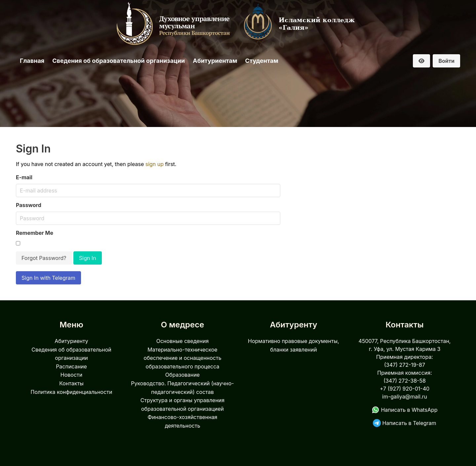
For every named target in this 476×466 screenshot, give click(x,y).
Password (29, 205)
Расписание (71, 366)
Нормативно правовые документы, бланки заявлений (294, 345)
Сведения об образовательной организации (119, 61)
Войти (446, 61)
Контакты (71, 383)
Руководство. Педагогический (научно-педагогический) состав (182, 388)
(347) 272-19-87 (405, 365)
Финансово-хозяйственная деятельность (183, 421)
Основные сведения (183, 341)
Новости (71, 375)
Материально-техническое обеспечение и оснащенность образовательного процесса (182, 358)
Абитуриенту (71, 341)
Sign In (88, 258)
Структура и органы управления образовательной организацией (182, 404)
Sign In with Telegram (48, 278)
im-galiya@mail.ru (405, 397)
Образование (182, 375)
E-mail (24, 177)
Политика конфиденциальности (71, 392)
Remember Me (35, 233)
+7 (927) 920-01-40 (405, 389)
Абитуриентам (215, 61)
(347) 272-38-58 (405, 381)
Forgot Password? (44, 258)
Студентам (262, 61)
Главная (32, 61)
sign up (155, 164)
